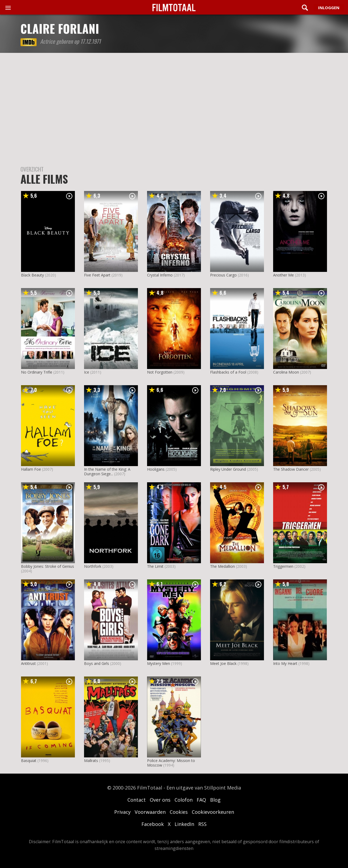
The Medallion (222, 566)
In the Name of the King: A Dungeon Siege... (107, 471)
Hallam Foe (31, 469)
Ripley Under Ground (228, 469)
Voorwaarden (150, 812)
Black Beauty (32, 275)
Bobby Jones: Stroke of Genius (48, 566)
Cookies (179, 812)
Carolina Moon (286, 372)
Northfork (93, 566)
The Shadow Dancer (291, 469)
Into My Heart (285, 663)
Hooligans (156, 469)
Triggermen (283, 566)
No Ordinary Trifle (37, 372)
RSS (202, 824)
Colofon (184, 800)
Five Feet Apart (97, 275)
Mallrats (91, 761)
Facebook (153, 824)
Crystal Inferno (160, 275)
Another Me (283, 275)
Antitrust (28, 663)
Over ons (160, 800)
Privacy (122, 812)
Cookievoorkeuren (213, 812)
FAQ (201, 800)
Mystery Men (159, 663)
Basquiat (29, 761)
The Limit (155, 566)
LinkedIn (184, 824)
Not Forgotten (160, 372)
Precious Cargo (223, 275)
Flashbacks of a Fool (228, 372)
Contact (137, 800)
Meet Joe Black (223, 663)
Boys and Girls (97, 663)
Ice (87, 372)
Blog (215, 800)
